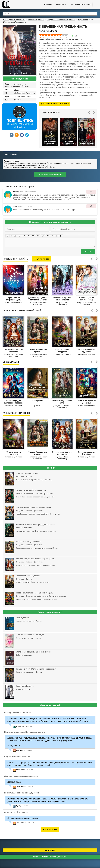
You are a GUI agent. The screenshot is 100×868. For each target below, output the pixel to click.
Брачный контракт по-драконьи (87, 402)
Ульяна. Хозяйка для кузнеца (38, 351)
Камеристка (38, 401)
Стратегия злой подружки (62, 351)
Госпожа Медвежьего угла (62, 402)
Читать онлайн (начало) (50, 174)
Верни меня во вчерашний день (13, 299)
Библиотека (20, 5)
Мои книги (61, 5)
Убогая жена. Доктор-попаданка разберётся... (14, 351)
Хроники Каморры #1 (24, 96)
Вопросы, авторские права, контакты (50, 857)
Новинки (48, 5)
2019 (16, 90)
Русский (18, 100)
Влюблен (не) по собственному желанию (87, 299)
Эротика (25, 86)
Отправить (88, 252)
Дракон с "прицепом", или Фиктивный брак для (38, 299)
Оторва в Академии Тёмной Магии (62, 299)
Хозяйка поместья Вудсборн (87, 351)
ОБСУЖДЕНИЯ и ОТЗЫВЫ (80, 5)
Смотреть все (42, 259)
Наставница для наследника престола (14, 402)
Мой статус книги (20, 79)
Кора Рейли (83, 20)
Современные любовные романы (15, 85)
